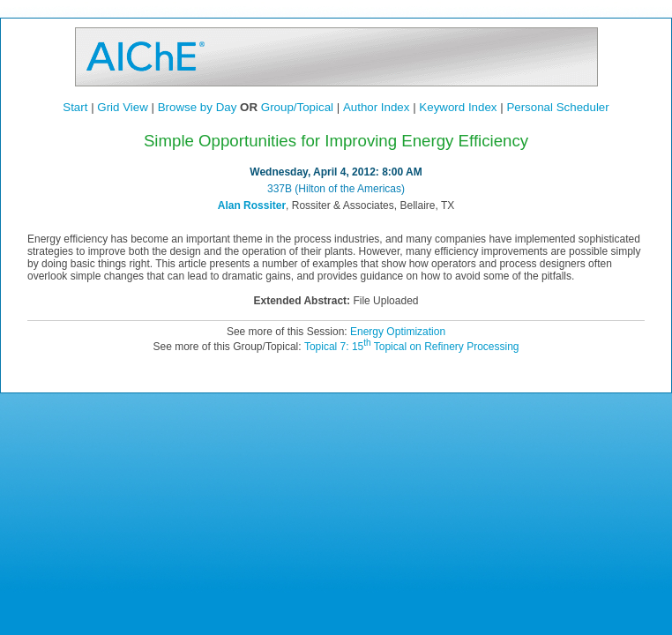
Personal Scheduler (557, 107)
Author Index (377, 107)
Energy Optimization (398, 332)
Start (75, 107)
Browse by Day (198, 107)
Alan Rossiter (252, 205)
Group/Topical (297, 107)
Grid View (123, 107)
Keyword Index (458, 107)
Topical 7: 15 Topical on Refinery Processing (412, 347)
